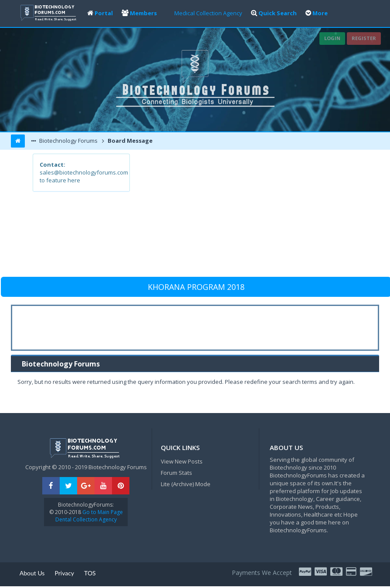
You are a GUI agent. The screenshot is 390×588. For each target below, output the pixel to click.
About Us (32, 573)
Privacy (64, 573)
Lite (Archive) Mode (186, 484)
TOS (90, 573)
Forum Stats (176, 473)
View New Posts (182, 461)
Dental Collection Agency (86, 519)
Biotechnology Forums (68, 141)
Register (364, 38)
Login (332, 38)
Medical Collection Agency (208, 13)
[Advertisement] (243, 215)
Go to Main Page (102, 512)
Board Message (129, 141)
